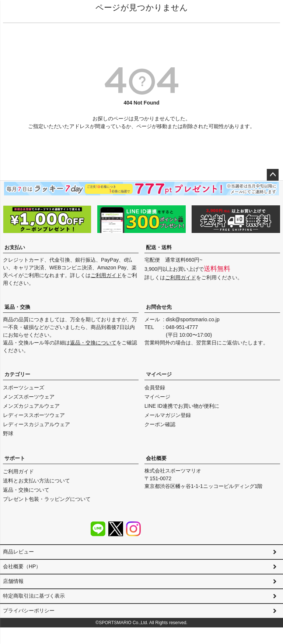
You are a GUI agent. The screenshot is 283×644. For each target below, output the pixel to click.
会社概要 (156, 458)
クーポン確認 (160, 424)
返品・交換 (17, 307)
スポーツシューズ (24, 388)
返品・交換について (93, 343)
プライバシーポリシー (29, 624)
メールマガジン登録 (168, 415)
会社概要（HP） (22, 570)
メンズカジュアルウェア (31, 406)
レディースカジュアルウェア (36, 424)
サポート (15, 458)
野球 (8, 434)
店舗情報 (13, 588)
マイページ (159, 374)
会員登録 (155, 388)
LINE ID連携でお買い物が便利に (182, 406)
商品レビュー (18, 552)
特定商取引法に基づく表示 (34, 606)
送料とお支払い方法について (36, 481)
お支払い (15, 247)
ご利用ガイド (106, 275)
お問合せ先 (159, 307)
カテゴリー (17, 374)
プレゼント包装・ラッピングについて (47, 499)
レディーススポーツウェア (34, 415)
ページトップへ (273, 175)
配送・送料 (159, 247)
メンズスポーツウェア (29, 397)
